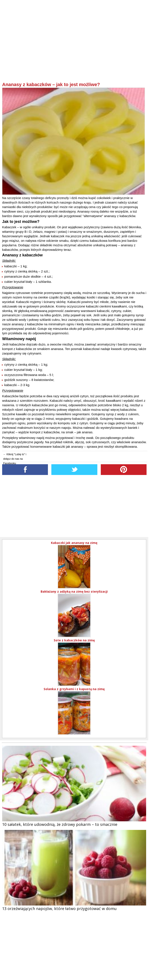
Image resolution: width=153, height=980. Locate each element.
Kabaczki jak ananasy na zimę (74, 543)
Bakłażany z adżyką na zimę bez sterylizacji (74, 591)
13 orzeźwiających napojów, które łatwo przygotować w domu (59, 908)
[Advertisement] (75, 52)
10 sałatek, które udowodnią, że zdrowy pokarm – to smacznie (60, 824)
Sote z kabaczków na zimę (74, 640)
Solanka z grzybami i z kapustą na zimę (74, 689)
